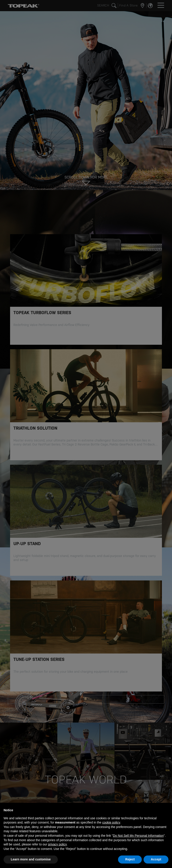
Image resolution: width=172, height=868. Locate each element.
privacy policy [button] (57, 844)
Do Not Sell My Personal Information (138, 836)
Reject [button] (130, 859)
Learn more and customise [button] (31, 859)
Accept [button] (156, 859)
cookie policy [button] (111, 822)
